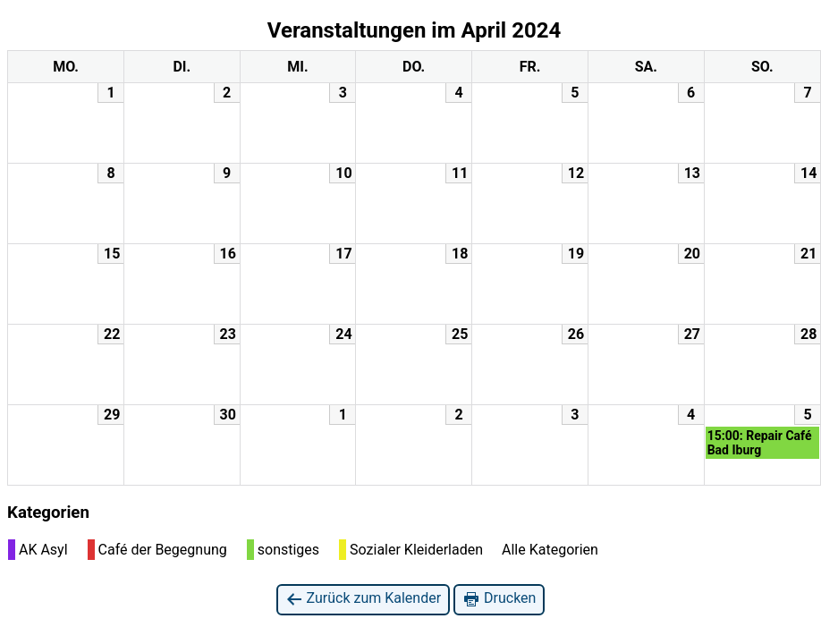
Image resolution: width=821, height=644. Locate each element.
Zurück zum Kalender (364, 599)
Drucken (499, 599)
